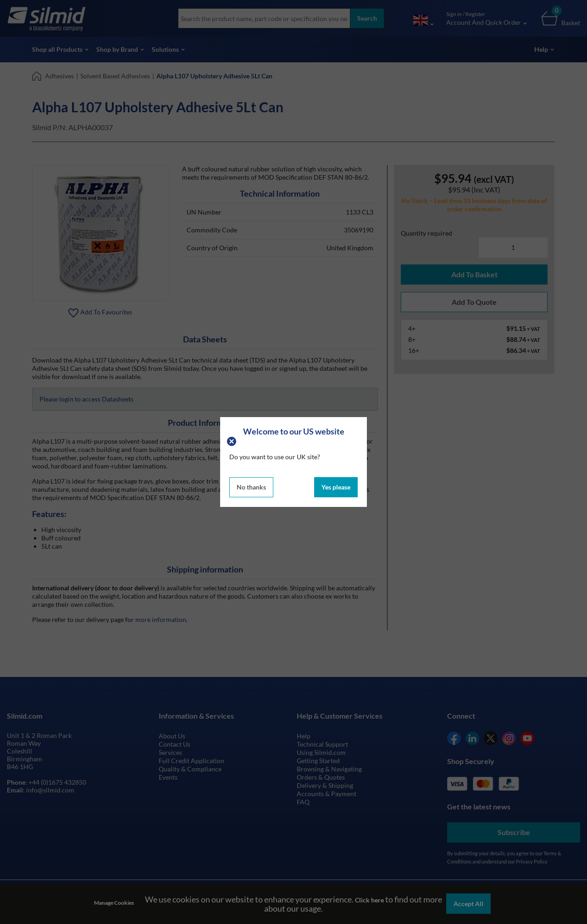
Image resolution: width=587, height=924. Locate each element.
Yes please (336, 487)
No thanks (251, 487)
